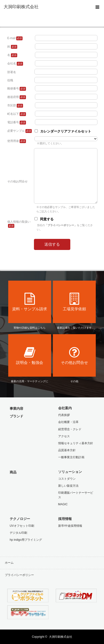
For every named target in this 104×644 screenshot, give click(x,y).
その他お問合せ (74, 355)
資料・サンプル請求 (30, 302)
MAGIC (63, 504)
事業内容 (16, 409)
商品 (13, 472)
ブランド (16, 416)
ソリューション (70, 472)
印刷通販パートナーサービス (76, 495)
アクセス (64, 436)
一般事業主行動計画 (71, 457)
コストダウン (67, 479)
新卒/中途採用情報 (70, 526)
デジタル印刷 (18, 533)
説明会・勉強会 (30, 355)
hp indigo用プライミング (26, 540)
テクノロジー (20, 519)
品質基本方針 (67, 450)
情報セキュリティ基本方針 (76, 443)
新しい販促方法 (68, 486)
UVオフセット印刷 (22, 526)
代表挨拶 (64, 415)
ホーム (9, 563)
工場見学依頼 (74, 302)
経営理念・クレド (70, 429)
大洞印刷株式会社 (61, 637)
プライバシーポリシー (19, 575)
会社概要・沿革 (68, 422)
